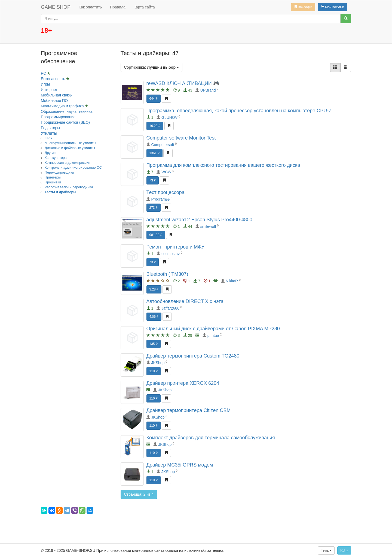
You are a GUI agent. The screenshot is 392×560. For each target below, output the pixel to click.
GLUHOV (169, 117)
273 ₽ (154, 208)
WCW (166, 172)
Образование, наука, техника (67, 111)
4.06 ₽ (154, 317)
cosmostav (171, 254)
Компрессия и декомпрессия (67, 163)
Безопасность (53, 79)
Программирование (58, 117)
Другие (50, 153)
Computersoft (163, 145)
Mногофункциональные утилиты (70, 143)
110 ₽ (154, 371)
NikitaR (232, 281)
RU (344, 550)
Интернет (49, 90)
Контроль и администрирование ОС (73, 168)
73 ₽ (153, 180)
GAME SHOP (56, 7)
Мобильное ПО (54, 101)
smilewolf (208, 226)
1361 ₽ (154, 153)
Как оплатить (90, 7)
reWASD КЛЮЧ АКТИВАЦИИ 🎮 (183, 83)
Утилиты (49, 133)
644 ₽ (154, 99)
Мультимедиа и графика (63, 106)
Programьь (160, 199)
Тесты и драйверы (60, 192)
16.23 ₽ (155, 126)
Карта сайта (144, 7)
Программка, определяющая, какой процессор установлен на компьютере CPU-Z (239, 111)
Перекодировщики (59, 172)
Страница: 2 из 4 (139, 494)
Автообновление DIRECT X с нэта (185, 301)
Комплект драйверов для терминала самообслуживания (211, 438)
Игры (45, 84)
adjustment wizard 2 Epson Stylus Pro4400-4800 (199, 220)
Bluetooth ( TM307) (167, 274)
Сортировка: (151, 67)
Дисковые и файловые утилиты (70, 148)
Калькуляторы (56, 158)
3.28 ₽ (154, 289)
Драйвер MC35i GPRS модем (180, 465)
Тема (326, 550)
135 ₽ (154, 344)
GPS (48, 138)
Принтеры (53, 177)
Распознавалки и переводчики (69, 187)
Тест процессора (166, 192)
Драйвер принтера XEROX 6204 (183, 383)
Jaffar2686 (170, 308)
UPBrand (208, 90)
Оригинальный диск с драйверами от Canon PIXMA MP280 (213, 329)
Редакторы (50, 128)
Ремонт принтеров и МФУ (175, 247)
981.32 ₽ (156, 235)
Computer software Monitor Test (181, 138)
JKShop (158, 363)
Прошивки (53, 182)
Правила (118, 7)
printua (213, 335)
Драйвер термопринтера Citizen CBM (189, 410)
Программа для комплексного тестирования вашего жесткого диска (223, 165)
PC (44, 73)
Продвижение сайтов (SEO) (65, 122)
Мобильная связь (56, 95)
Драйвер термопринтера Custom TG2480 (193, 356)
